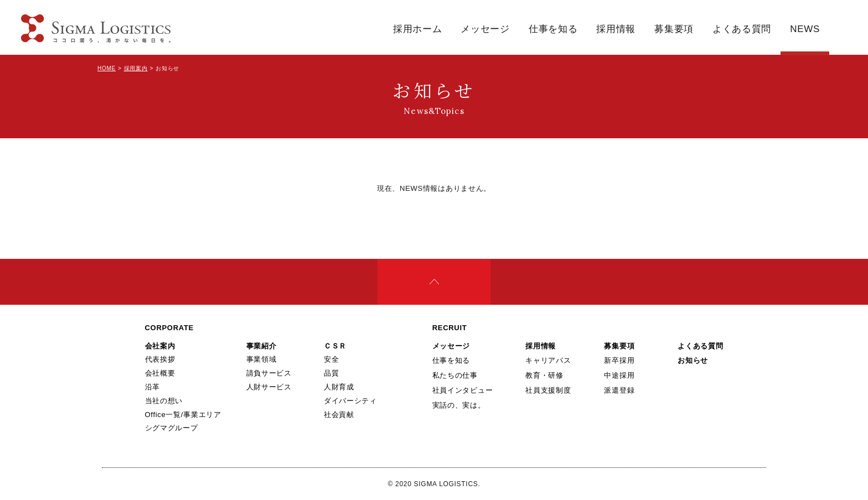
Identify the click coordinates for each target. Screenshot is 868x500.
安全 (331, 359)
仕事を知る (553, 29)
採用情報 (616, 29)
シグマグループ (172, 428)
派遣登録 (619, 390)
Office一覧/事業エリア (183, 415)
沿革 (153, 387)
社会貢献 (339, 415)
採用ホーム (418, 29)
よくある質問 (742, 29)
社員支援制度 (548, 390)
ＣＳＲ (335, 346)
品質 (331, 373)
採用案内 (136, 68)
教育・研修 (544, 375)
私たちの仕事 (455, 375)
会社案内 (160, 346)
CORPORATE (169, 328)
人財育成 (339, 387)
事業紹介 (262, 346)
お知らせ (693, 360)
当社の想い (164, 401)
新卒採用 (619, 360)
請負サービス (269, 373)
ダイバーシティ (350, 401)
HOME (107, 68)
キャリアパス (548, 360)
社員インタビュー (463, 390)
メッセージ (485, 29)
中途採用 (619, 375)
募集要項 (674, 29)
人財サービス (269, 387)
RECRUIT (450, 328)
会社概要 (160, 373)
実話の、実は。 (459, 405)
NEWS (805, 29)
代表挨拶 (160, 359)
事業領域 (262, 359)
